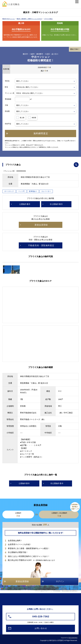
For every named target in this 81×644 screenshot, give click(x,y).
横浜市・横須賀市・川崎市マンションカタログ (29, 19)
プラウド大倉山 (48, 19)
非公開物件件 (56, 204)
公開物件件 (25, 204)
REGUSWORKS (73, 638)
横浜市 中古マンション (9, 19)
